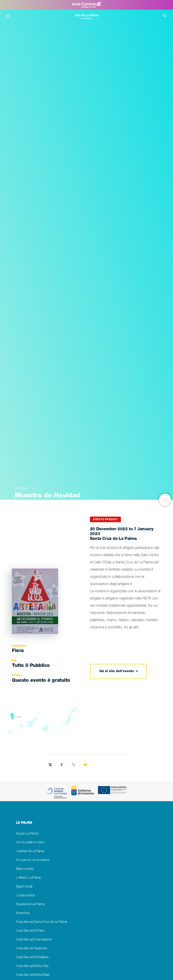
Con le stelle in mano (30, 843)
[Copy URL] (74, 765)
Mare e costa (25, 869)
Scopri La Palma (27, 834)
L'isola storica (25, 896)
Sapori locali (24, 887)
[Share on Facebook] (62, 765)
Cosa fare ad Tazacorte (31, 949)
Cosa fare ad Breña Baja (32, 975)
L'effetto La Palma (28, 878)
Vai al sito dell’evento (119, 671)
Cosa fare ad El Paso (30, 931)
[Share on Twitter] (50, 765)
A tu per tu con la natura (32, 860)
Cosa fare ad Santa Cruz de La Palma (41, 922)
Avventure (23, 913)
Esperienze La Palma (30, 904)
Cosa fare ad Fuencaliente (34, 940)
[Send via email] (85, 765)
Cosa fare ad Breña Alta (32, 966)
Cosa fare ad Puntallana (32, 957)
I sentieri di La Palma (30, 851)
